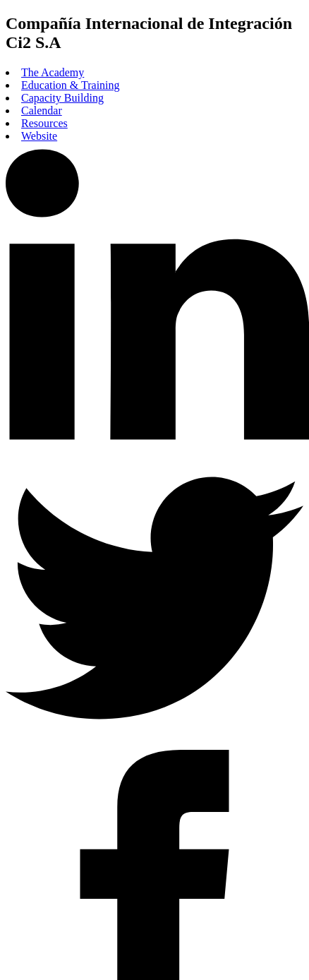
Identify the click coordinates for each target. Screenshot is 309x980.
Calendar (42, 110)
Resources (44, 123)
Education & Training (71, 85)
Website (39, 136)
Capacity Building (62, 98)
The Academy (53, 72)
